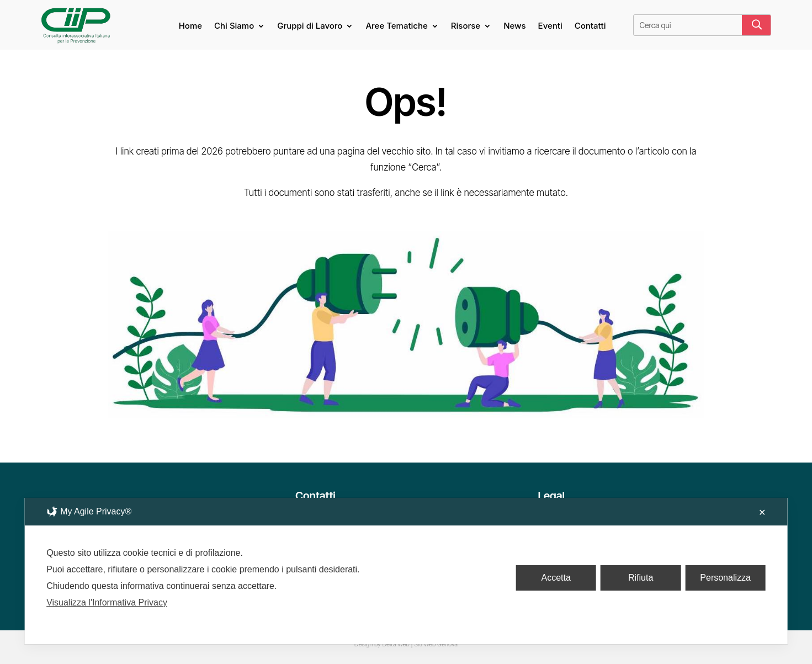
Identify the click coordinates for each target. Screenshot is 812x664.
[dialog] (406, 571)
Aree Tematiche (396, 26)
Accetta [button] (556, 578)
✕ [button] (762, 512)
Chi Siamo (234, 26)
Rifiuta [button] (641, 578)
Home (190, 26)
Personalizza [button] (725, 578)
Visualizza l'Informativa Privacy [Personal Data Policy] (107, 602)
